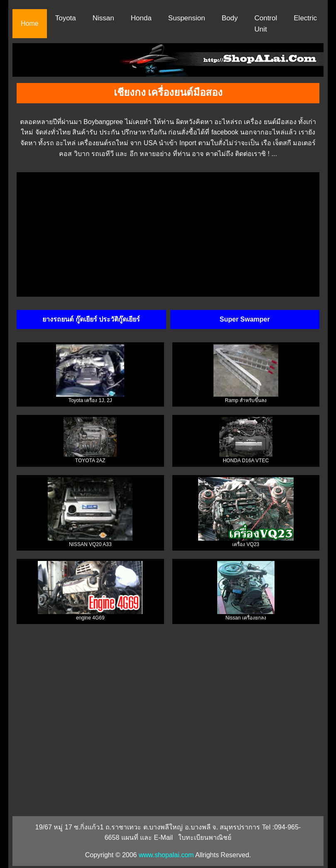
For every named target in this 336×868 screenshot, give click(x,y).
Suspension (187, 18)
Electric (305, 18)
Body (230, 18)
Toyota (66, 18)
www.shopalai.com (166, 855)
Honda (141, 18)
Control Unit (266, 24)
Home (30, 23)
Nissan (103, 18)
